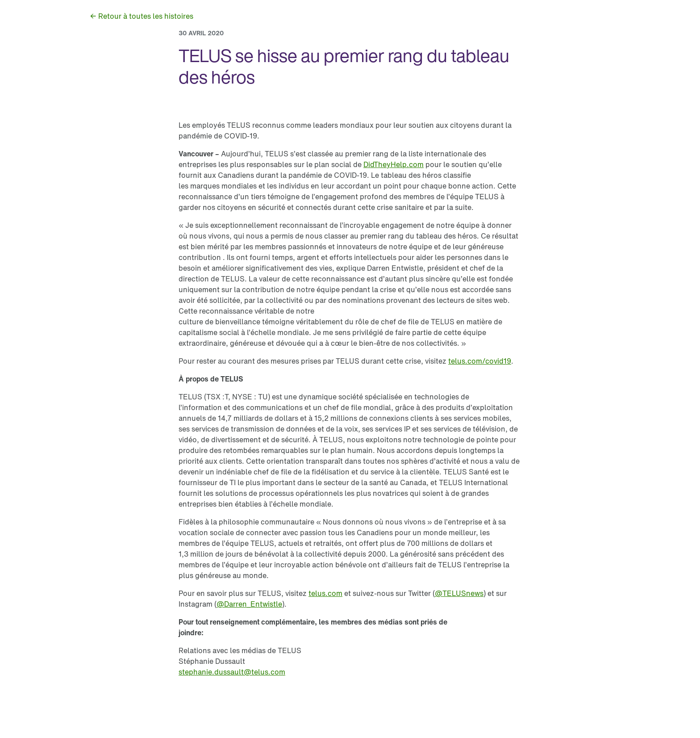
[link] (141, 16)
